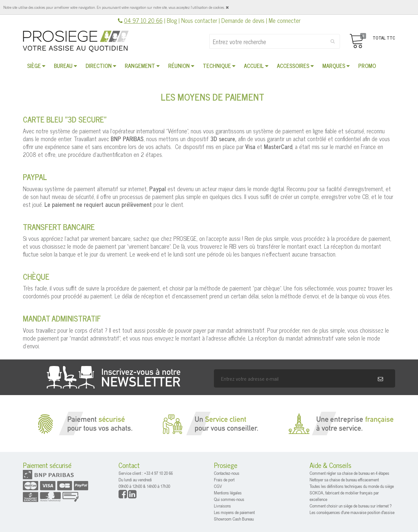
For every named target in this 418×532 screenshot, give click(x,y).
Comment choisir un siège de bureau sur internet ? (351, 506)
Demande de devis (243, 20)
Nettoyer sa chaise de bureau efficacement (344, 480)
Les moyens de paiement (234, 512)
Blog (172, 20)
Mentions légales (228, 493)
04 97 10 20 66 (143, 20)
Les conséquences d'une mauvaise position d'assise (352, 512)
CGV (218, 486)
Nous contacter (199, 20)
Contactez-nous (227, 473)
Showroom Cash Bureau (234, 519)
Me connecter (285, 20)
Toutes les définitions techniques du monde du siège (352, 486)
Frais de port (224, 480)
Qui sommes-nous (229, 499)
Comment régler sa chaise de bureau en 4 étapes (349, 473)
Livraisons (222, 506)
